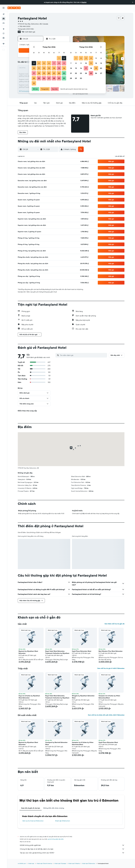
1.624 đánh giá (30, 32)
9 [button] (64, 63)
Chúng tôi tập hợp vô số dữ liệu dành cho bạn (72, 849)
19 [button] (44, 73)
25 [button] (39, 78)
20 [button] (49, 73)
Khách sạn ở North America (44, 863)
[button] (133, 2)
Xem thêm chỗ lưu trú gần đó (115, 624)
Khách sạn (31, 863)
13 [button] (49, 68)
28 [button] (54, 78)
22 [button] (59, 73)
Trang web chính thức (26, 29)
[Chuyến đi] (4, 44)
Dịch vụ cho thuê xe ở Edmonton (33, 821)
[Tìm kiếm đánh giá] (83, 355)
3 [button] (34, 63)
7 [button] (54, 63)
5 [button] (44, 63)
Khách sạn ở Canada (60, 863)
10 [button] (34, 68)
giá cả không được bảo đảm (56, 839)
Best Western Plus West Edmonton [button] (111, 651)
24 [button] (34, 78)
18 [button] (39, 73)
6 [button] (49, 63)
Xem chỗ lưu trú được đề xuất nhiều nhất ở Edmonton (106, 715)
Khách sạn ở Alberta (74, 863)
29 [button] (59, 78)
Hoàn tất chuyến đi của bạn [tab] (31, 808)
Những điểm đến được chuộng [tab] (54, 808)
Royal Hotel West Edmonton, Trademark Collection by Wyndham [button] (57, 652)
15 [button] (59, 68)
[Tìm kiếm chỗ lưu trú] (4, 19)
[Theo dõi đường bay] (4, 33)
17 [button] (34, 73)
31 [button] (34, 83)
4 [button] (39, 63)
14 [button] (54, 68)
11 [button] (39, 68)
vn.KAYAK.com (22, 863)
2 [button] (64, 58)
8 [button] (59, 63)
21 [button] (54, 73)
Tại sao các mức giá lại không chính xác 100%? (72, 853)
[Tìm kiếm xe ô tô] (4, 23)
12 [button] (44, 68)
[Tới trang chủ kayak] (14, 8)
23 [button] (64, 73)
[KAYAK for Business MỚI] (4, 38)
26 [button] (44, 78)
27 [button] (49, 78)
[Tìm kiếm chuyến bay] (4, 14)
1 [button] (59, 58)
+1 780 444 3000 (24, 26)
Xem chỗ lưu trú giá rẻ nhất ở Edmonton (111, 668)
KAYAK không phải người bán (72, 845)
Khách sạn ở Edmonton (63, 821)
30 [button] (64, 78)
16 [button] (64, 68)
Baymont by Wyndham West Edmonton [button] (28, 652)
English (84, 2)
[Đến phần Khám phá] (4, 29)
